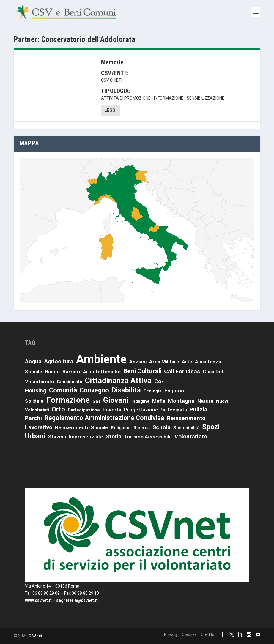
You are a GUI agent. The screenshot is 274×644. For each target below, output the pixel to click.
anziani (138, 362)
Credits (208, 634)
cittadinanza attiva (118, 381)
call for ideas (182, 371)
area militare (164, 362)
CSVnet (35, 636)
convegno (94, 390)
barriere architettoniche (92, 372)
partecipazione (84, 410)
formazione (68, 400)
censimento (70, 382)
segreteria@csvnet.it (77, 600)
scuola (162, 427)
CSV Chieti (112, 80)
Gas (96, 401)
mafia (159, 401)
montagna (181, 401)
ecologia (153, 391)
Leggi (111, 110)
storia (114, 437)
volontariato (191, 437)
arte (187, 362)
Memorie (112, 62)
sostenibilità (186, 428)
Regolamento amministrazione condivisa (104, 418)
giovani (116, 400)
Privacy (171, 634)
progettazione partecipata (155, 410)
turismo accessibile (148, 437)
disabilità (126, 390)
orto (58, 409)
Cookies (189, 634)
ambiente (101, 359)
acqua (33, 361)
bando (52, 372)
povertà (112, 410)
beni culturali (142, 371)
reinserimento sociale (82, 427)
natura (205, 401)
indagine (140, 401)
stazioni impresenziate (76, 437)
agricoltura (59, 361)
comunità (63, 390)
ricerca (142, 428)
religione (121, 428)
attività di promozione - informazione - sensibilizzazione (163, 98)
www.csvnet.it (38, 600)
